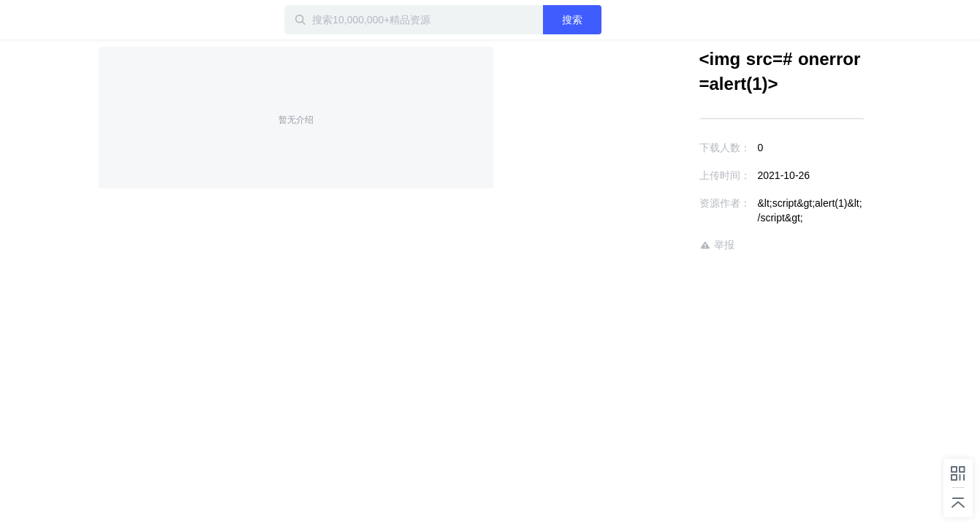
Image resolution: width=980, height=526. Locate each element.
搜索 (620, 20)
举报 (675, 230)
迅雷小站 (175, 20)
